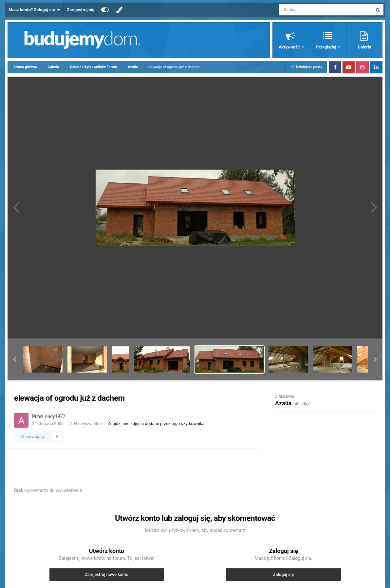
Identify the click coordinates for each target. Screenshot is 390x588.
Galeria (364, 47)
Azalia (283, 403)
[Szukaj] (311, 10)
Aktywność (290, 47)
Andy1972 (55, 416)
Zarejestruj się (81, 10)
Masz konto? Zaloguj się (34, 10)
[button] (15, 359)
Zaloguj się (284, 574)
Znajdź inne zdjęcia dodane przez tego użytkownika (156, 423)
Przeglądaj (327, 47)
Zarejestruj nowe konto (107, 574)
